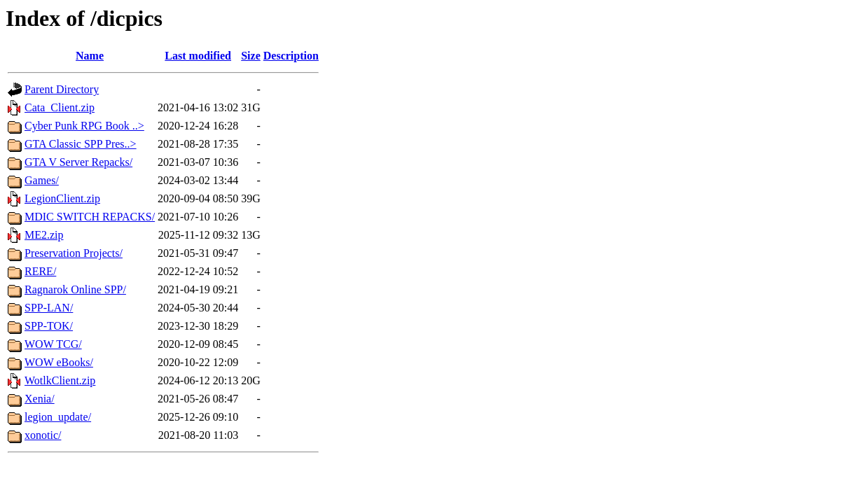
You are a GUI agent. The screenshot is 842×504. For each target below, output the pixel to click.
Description (291, 56)
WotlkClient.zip (60, 380)
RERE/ (40, 271)
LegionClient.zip (62, 198)
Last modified (198, 56)
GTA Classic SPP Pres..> (81, 144)
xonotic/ (43, 435)
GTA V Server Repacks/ (78, 162)
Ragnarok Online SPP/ (75, 289)
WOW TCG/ (53, 344)
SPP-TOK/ (49, 326)
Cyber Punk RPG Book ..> (84, 126)
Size (251, 56)
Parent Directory (62, 89)
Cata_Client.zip (60, 107)
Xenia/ (40, 399)
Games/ (42, 180)
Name (90, 56)
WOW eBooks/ (59, 362)
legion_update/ (58, 417)
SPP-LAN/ (49, 308)
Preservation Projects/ (74, 253)
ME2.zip (44, 235)
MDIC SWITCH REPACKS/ (90, 217)
